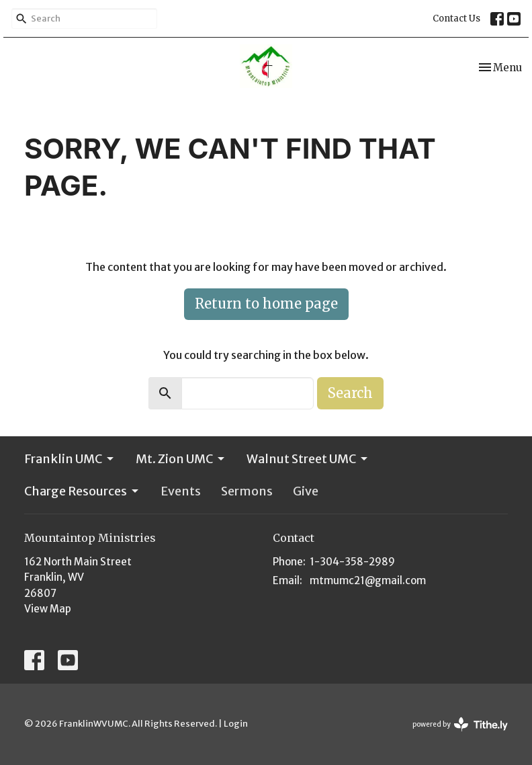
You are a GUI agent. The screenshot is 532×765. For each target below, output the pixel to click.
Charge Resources (82, 491)
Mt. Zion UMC (181, 459)
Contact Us (456, 18)
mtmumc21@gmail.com (368, 580)
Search (350, 393)
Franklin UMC (70, 459)
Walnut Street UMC (308, 459)
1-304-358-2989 (352, 562)
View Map (48, 609)
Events (181, 491)
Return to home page (266, 304)
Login (236, 724)
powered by (460, 724)
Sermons (247, 491)
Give (306, 491)
